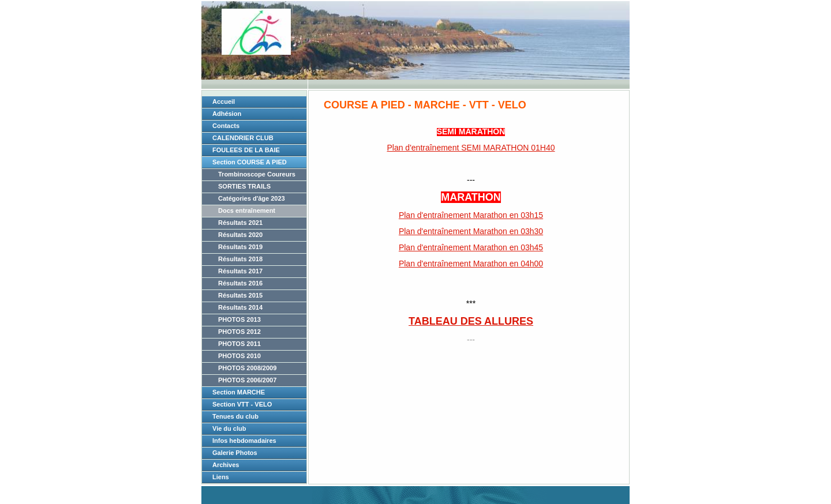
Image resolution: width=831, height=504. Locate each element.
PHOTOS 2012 (239, 332)
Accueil (224, 101)
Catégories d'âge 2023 (252, 198)
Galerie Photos (235, 453)
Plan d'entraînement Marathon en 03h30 (471, 231)
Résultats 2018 (240, 259)
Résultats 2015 (240, 295)
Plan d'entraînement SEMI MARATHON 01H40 (471, 148)
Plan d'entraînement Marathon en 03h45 (471, 247)
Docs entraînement (247, 210)
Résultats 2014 (240, 307)
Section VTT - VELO (242, 404)
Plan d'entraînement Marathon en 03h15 (471, 215)
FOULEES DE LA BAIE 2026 (246, 152)
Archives (226, 465)
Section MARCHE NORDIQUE (239, 394)
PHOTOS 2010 (239, 356)
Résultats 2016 (240, 283)
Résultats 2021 (240, 223)
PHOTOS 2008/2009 (247, 368)
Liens (221, 477)
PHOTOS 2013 (239, 319)
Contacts (226, 126)
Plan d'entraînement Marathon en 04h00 (471, 264)
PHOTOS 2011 (239, 344)
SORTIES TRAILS (244, 186)
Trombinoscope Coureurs (257, 174)
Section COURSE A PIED (250, 162)
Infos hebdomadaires (244, 441)
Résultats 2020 (240, 235)
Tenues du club (235, 416)
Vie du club (229, 428)
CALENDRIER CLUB (243, 138)
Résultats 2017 (240, 271)
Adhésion (227, 114)
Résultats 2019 (240, 247)
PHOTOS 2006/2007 (247, 380)
